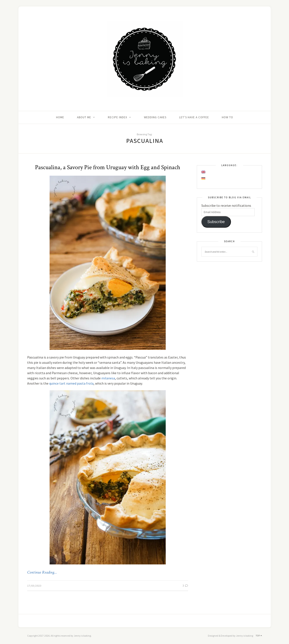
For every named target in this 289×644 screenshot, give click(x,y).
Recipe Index (118, 117)
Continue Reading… (42, 572)
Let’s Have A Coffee (194, 117)
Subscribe (216, 222)
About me (84, 117)
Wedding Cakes (155, 117)
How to (227, 117)
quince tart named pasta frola (71, 383)
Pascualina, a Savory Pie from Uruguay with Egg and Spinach (108, 167)
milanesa (108, 378)
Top (259, 636)
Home (60, 117)
